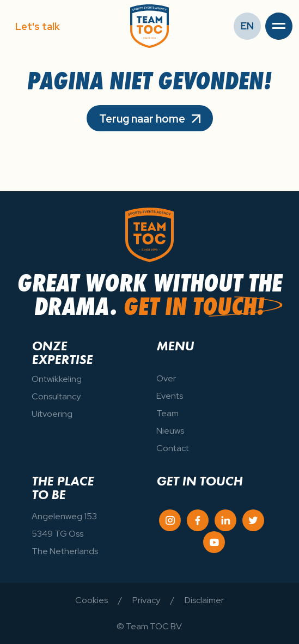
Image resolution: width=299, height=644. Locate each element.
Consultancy (56, 396)
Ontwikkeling (57, 379)
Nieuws (170, 431)
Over (166, 378)
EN (247, 26)
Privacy (146, 600)
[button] (279, 26)
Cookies (91, 600)
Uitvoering (52, 414)
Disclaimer (204, 600)
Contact (173, 448)
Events (170, 396)
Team (167, 413)
